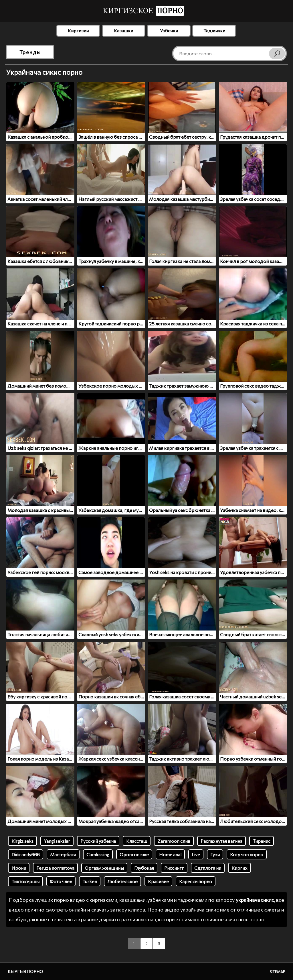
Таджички (214, 31)
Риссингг (174, 868)
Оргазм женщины (104, 868)
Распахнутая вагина (221, 841)
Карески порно (196, 881)
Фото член (61, 881)
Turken (90, 881)
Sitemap (277, 972)
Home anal (170, 854)
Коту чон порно (247, 854)
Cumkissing (98, 854)
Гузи (215, 854)
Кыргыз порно (25, 971)
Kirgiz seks (22, 841)
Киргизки (78, 31)
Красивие (158, 881)
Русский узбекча (98, 841)
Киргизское (144, 11)
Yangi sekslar (57, 841)
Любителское (122, 881)
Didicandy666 (26, 854)
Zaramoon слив (174, 841)
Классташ (137, 841)
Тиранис (262, 841)
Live (196, 854)
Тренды (30, 52)
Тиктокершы (25, 881)
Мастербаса (63, 854)
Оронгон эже (134, 854)
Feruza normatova (55, 868)
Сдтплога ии (208, 868)
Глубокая (144, 868)
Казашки (123, 31)
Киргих (239, 868)
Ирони (19, 868)
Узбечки (169, 31)
